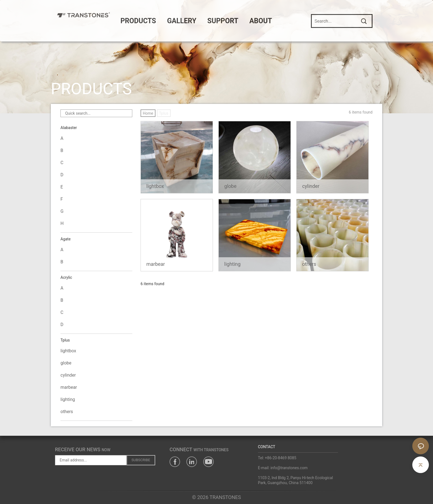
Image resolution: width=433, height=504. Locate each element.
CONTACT (267, 447)
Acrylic (66, 278)
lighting (68, 399)
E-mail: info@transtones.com (283, 468)
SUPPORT (237, 21)
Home (148, 113)
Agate (66, 240)
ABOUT (275, 21)
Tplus (65, 341)
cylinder (68, 375)
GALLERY (196, 21)
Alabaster (69, 128)
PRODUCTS (153, 21)
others (67, 412)
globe (66, 363)
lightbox (68, 351)
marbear (69, 387)
